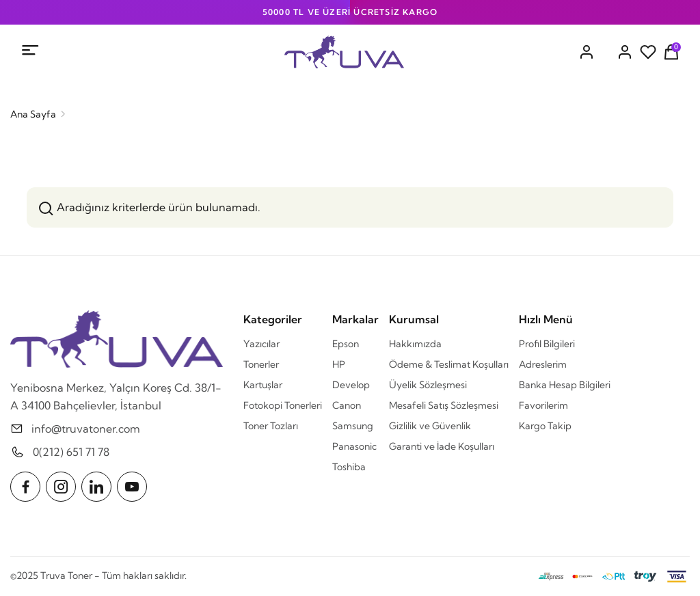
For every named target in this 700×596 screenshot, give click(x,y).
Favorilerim (543, 405)
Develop (351, 385)
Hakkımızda (415, 344)
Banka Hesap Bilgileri (565, 385)
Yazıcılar (261, 344)
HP (339, 364)
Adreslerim (543, 364)
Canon (347, 405)
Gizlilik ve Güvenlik (430, 426)
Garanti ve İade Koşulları (442, 446)
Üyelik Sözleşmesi (428, 385)
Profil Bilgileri (547, 344)
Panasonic (354, 446)
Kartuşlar (263, 385)
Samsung (353, 426)
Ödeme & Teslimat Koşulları (449, 364)
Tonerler (261, 364)
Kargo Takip (545, 426)
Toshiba (349, 467)
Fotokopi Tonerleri (283, 405)
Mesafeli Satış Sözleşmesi (444, 405)
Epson (346, 344)
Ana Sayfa (33, 114)
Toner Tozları (271, 426)
